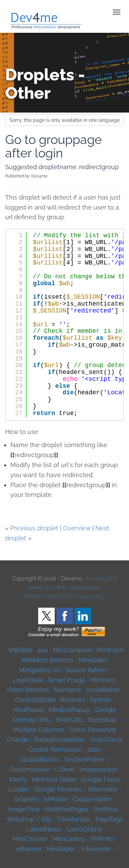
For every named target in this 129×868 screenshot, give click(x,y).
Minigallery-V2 (40, 670)
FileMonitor (74, 819)
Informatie (103, 789)
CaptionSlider (92, 799)
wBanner (29, 849)
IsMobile (56, 799)
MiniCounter (30, 839)
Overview (77, 528)
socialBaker (103, 690)
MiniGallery (69, 839)
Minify (18, 779)
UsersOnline (84, 829)
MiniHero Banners (48, 660)
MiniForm (110, 650)
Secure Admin (86, 670)
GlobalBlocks (40, 759)
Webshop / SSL (29, 819)
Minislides (93, 660)
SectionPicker (84, 759)
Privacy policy (88, 596)
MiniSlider (61, 849)
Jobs (94, 749)
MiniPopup (29, 710)
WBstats (21, 650)
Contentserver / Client (42, 769)
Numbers (68, 690)
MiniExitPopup (69, 710)
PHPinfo (102, 839)
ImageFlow (24, 809)
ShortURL (70, 720)
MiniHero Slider (54, 779)
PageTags (109, 819)
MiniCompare (72, 650)
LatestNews (44, 829)
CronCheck (106, 739)
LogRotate (28, 680)
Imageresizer (98, 769)
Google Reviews (58, 789)
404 (43, 650)
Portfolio (106, 809)
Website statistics (45, 596)
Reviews (73, 700)
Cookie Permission (55, 749)
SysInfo (100, 700)
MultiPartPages (67, 809)
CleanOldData (35, 700)
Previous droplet (34, 528)
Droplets (26, 799)
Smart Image (67, 680)
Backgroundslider (60, 739)
